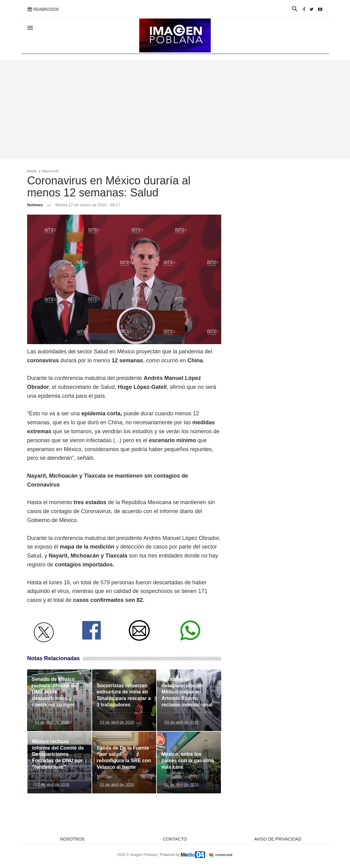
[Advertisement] (175, 109)
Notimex (35, 205)
